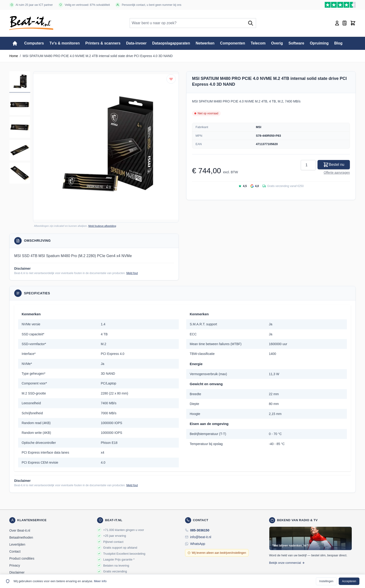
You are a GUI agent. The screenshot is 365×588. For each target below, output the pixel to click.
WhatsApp (198, 544)
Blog (338, 43)
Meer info (100, 581)
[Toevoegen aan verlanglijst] (171, 79)
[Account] (337, 23)
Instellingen (326, 581)
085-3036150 (200, 530)
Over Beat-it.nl (20, 530)
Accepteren (349, 581)
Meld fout (132, 273)
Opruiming (319, 43)
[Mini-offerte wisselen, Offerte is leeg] (345, 23)
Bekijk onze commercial (287, 563)
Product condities (22, 558)
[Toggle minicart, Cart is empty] (353, 23)
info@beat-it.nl (201, 537)
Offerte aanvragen (337, 173)
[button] (106, 147)
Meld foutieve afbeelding (102, 226)
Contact (15, 551)
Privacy (15, 565)
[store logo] (31, 23)
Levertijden (17, 544)
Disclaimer (17, 572)
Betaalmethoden (21, 537)
